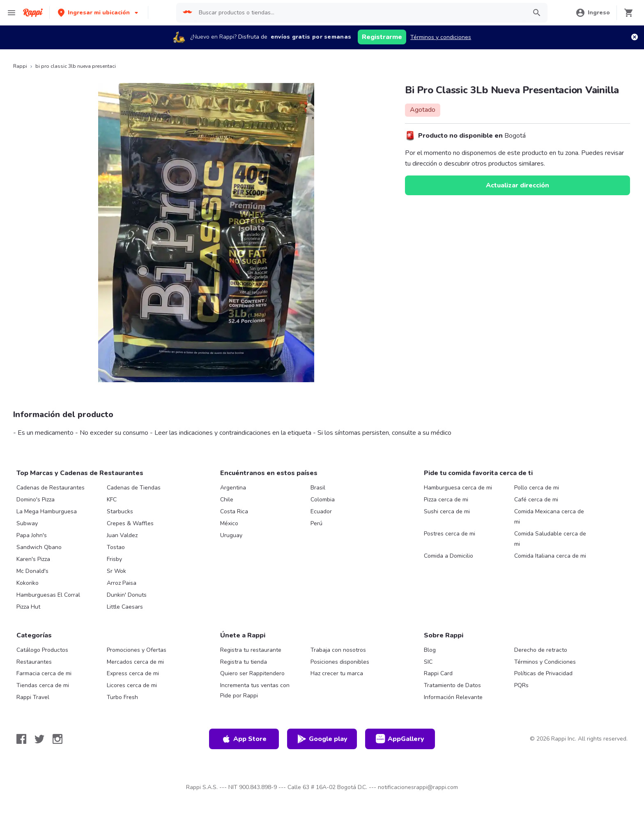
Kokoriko (28, 583)
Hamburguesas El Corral (48, 595)
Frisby (114, 559)
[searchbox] (360, 13)
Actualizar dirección (517, 185)
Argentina (233, 488)
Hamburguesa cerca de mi (458, 488)
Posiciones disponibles (340, 662)
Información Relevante (453, 697)
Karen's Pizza (33, 559)
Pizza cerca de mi (446, 500)
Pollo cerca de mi (537, 488)
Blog (430, 650)
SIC (428, 662)
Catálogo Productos (42, 650)
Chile (227, 500)
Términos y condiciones (441, 37)
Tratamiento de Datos (452, 685)
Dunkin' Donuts (127, 595)
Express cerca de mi (133, 673)
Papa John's (32, 535)
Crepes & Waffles (130, 523)
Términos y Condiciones (545, 662)
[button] (99, 13)
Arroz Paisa (122, 583)
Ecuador (321, 511)
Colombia (323, 500)
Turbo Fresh (122, 697)
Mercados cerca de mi (135, 662)
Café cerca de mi (536, 500)
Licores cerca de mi (132, 685)
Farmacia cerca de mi (44, 673)
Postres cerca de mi (450, 534)
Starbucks (120, 511)
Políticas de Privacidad (543, 673)
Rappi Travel (33, 697)
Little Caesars (125, 607)
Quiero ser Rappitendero (252, 673)
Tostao (116, 547)
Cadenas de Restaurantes (51, 488)
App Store (244, 739)
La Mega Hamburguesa (47, 511)
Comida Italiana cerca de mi (550, 556)
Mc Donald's (32, 571)
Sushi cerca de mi (447, 511)
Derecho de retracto (541, 650)
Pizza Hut (28, 607)
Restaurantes (34, 662)
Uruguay (231, 535)
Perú (316, 523)
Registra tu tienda (244, 662)
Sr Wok (116, 571)
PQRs (521, 685)
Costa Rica (234, 511)
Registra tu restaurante (251, 650)
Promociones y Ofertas (137, 650)
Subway (27, 523)
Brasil (318, 488)
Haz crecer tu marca (337, 673)
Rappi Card (438, 673)
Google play (322, 739)
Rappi (20, 66)
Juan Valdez (122, 535)
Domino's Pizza (36, 500)
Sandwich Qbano (39, 547)
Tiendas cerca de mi (43, 685)
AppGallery (400, 739)
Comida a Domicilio (448, 556)
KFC (112, 500)
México (229, 523)
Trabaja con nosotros (338, 650)
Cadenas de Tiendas (134, 488)
